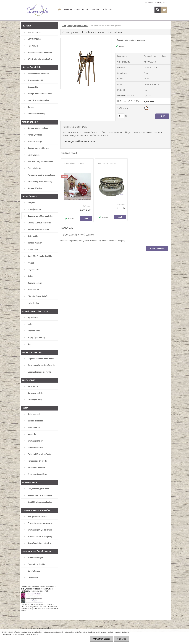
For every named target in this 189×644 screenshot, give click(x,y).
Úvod (64, 26)
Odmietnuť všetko (102, 639)
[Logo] (38, 10)
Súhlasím (122, 639)
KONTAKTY (95, 10)
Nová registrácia (161, 2)
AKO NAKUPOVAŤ (81, 10)
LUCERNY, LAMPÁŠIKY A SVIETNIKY (79, 142)
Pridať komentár (157, 248)
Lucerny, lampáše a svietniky (78, 26)
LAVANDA (68, 10)
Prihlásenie (148, 2)
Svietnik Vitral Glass (107, 164)
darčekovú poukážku (40, 604)
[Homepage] (59, 10)
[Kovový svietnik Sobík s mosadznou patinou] (86, 39)
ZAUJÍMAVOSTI (107, 10)
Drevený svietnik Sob (74, 164)
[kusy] (121, 116)
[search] (157, 10)
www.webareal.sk (44, 628)
